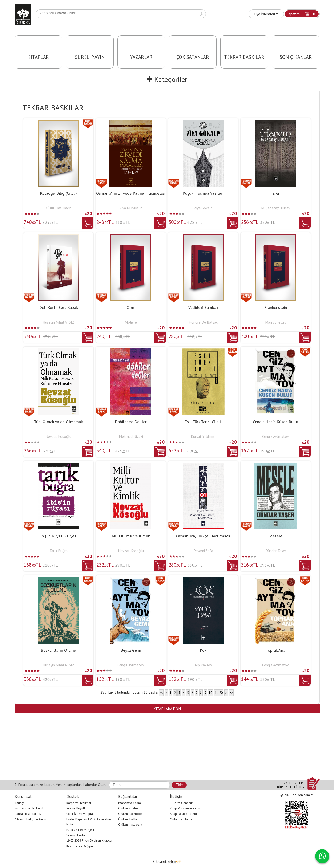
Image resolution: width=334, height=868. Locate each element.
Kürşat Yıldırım (203, 436)
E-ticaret (160, 861)
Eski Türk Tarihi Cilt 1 (203, 422)
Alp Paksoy (203, 665)
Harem (276, 193)
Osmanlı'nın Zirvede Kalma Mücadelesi (131, 193)
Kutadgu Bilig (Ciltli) (58, 193)
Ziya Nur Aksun (131, 208)
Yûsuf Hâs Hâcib (58, 208)
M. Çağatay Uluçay (276, 208)
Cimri (131, 307)
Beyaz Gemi (131, 650)
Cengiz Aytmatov (276, 436)
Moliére (131, 322)
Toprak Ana (276, 650)
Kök (203, 650)
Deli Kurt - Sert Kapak (58, 307)
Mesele (276, 536)
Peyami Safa (203, 551)
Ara (202, 14)
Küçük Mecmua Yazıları (203, 193)
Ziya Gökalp (203, 208)
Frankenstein (276, 307)
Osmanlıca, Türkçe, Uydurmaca (203, 536)
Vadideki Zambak (203, 307)
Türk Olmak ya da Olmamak (58, 422)
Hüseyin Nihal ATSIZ (58, 322)
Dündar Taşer (276, 551)
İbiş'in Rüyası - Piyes (58, 536)
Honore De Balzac (203, 322)
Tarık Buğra (58, 551)
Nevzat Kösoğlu (58, 436)
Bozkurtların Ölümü (58, 650)
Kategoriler (167, 79)
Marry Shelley (276, 322)
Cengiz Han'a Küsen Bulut (276, 422)
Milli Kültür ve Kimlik (131, 536)
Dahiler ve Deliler (131, 422)
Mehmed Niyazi (131, 436)
